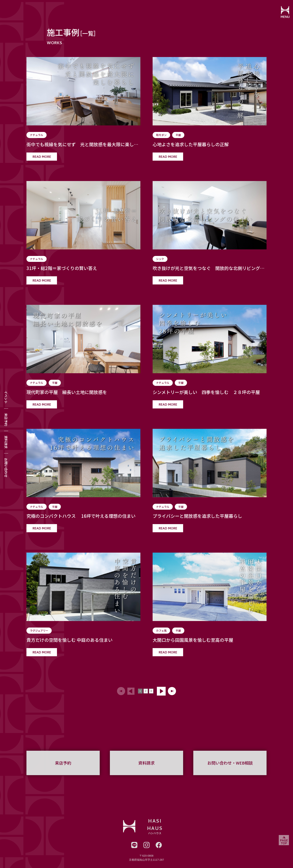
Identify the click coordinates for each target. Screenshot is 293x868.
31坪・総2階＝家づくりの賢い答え (62, 268)
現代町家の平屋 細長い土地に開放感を (67, 392)
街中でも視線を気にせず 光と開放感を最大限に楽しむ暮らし (82, 144)
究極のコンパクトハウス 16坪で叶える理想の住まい (81, 516)
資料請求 (6, 442)
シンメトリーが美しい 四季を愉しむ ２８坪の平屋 (206, 392)
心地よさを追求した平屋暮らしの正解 (191, 144)
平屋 (178, 135)
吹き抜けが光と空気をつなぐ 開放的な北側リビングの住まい (209, 268)
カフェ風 (161, 630)
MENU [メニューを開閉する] (284, 17)
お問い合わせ (6, 468)
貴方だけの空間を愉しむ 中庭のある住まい (69, 640)
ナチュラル (37, 135)
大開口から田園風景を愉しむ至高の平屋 (193, 640)
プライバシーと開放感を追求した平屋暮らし (197, 516)
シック (160, 259)
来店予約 (6, 420)
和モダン (161, 135)
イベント (6, 397)
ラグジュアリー (39, 630)
